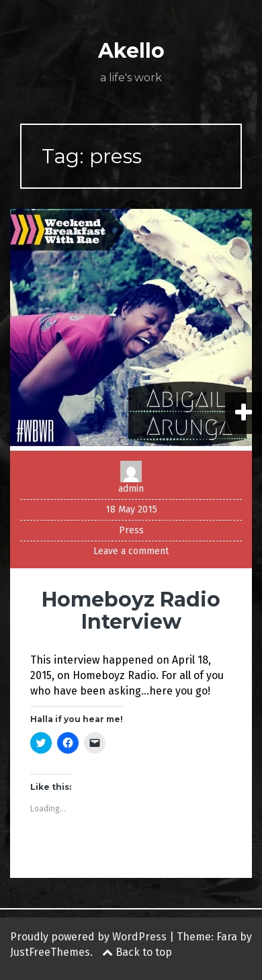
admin (131, 489)
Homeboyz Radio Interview (131, 611)
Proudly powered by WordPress (88, 937)
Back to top (137, 952)
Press (131, 530)
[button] (131, 330)
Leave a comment (131, 551)
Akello (131, 51)
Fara (227, 937)
